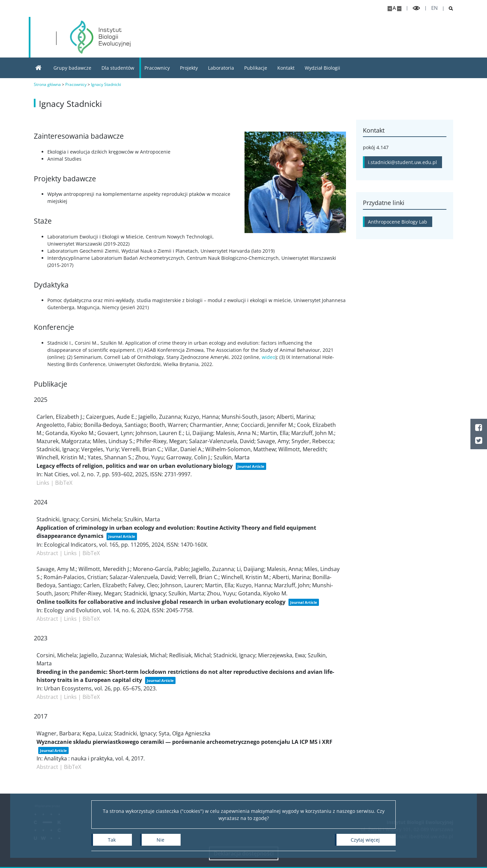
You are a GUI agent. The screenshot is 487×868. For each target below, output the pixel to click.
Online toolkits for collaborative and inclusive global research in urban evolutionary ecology (161, 602)
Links (43, 483)
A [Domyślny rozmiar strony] (394, 8)
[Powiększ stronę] (390, 9)
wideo (269, 357)
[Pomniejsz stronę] (399, 9)
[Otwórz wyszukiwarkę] (448, 9)
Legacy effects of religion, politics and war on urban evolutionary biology (135, 466)
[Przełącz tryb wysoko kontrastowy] (416, 8)
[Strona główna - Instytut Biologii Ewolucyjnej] (100, 37)
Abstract (47, 553)
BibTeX (64, 483)
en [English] (434, 8)
